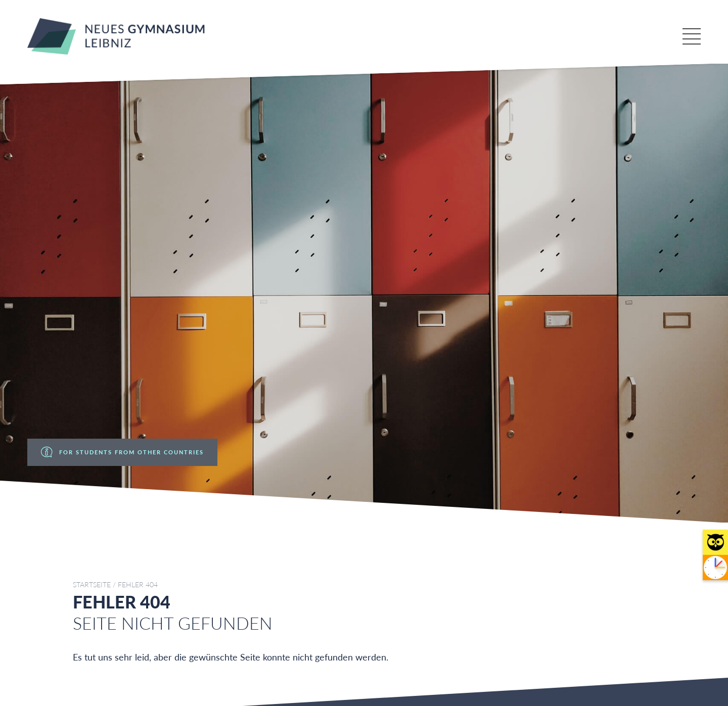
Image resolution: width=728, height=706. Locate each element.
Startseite (92, 585)
